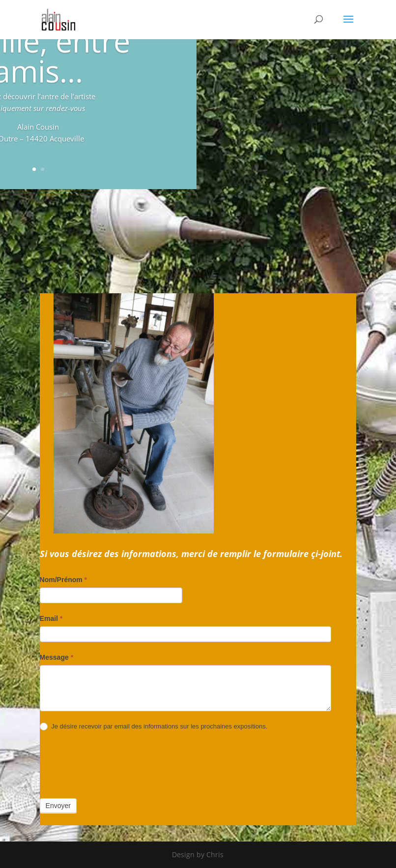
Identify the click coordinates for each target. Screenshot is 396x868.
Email (51, 618)
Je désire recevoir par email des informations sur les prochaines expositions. (154, 727)
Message (57, 657)
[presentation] (114, 764)
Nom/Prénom (63, 580)
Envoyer (58, 806)
